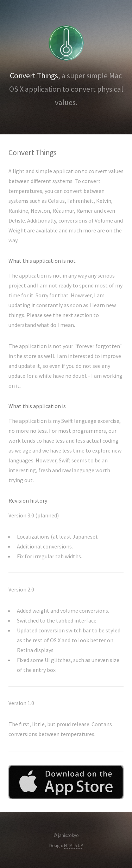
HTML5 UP (74, 845)
